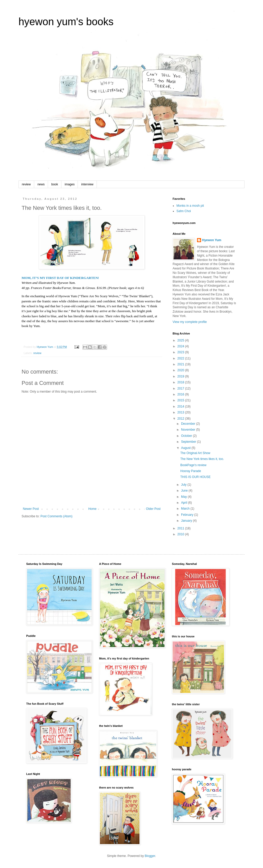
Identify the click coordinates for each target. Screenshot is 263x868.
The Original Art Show (195, 453)
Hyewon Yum (212, 240)
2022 (181, 358)
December (189, 424)
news (41, 184)
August (186, 448)
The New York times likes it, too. (202, 459)
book (55, 184)
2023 (181, 352)
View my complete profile (190, 322)
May (184, 497)
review (26, 184)
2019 (181, 376)
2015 (181, 400)
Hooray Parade (191, 471)
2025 (181, 340)
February (188, 515)
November (189, 430)
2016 (181, 394)
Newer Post (31, 509)
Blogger (150, 856)
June (185, 491)
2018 (181, 382)
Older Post (153, 509)
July (184, 485)
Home (92, 509)
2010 (181, 534)
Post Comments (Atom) (56, 516)
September (189, 442)
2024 (181, 346)
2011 (181, 528)
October (187, 436)
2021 (181, 364)
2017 (181, 388)
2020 (181, 370)
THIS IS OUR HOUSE (195, 477)
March (186, 509)
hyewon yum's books (66, 22)
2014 (181, 406)
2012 (181, 419)
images (70, 184)
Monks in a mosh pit (190, 206)
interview (87, 184)
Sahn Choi (184, 211)
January (187, 521)
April (185, 503)
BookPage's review (193, 465)
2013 (181, 412)
